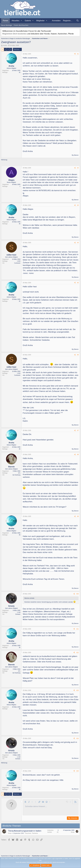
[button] (21, 21)
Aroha (5, 45)
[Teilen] (75, 54)
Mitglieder (40, 21)
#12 (77, 653)
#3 (78, 205)
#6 (78, 355)
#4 (78, 243)
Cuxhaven (17, 263)
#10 (77, 594)
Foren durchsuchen (21, 25)
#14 (77, 738)
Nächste (17, 49)
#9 (78, 516)
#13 (77, 690)
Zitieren (76, 155)
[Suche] (77, 21)
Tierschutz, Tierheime (31, 833)
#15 (77, 771)
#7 (78, 430)
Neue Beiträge (7, 25)
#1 (78, 54)
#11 (77, 629)
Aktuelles (15, 21)
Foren (5, 21)
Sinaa (10, 833)
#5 (78, 283)
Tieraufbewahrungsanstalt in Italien (25, 831)
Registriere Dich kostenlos (14, 34)
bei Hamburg (16, 475)
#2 (78, 168)
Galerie (28, 21)
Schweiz (18, 614)
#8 (78, 454)
